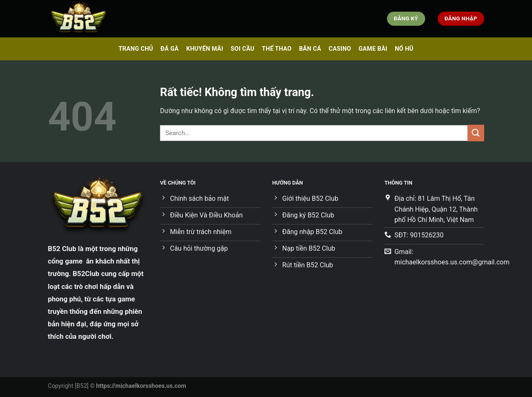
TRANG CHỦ (136, 49)
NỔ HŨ (404, 49)
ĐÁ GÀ (170, 49)
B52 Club (62, 249)
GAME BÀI (373, 49)
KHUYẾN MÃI (205, 49)
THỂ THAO (277, 49)
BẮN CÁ (310, 49)
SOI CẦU (243, 49)
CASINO (340, 49)
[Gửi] (476, 133)
